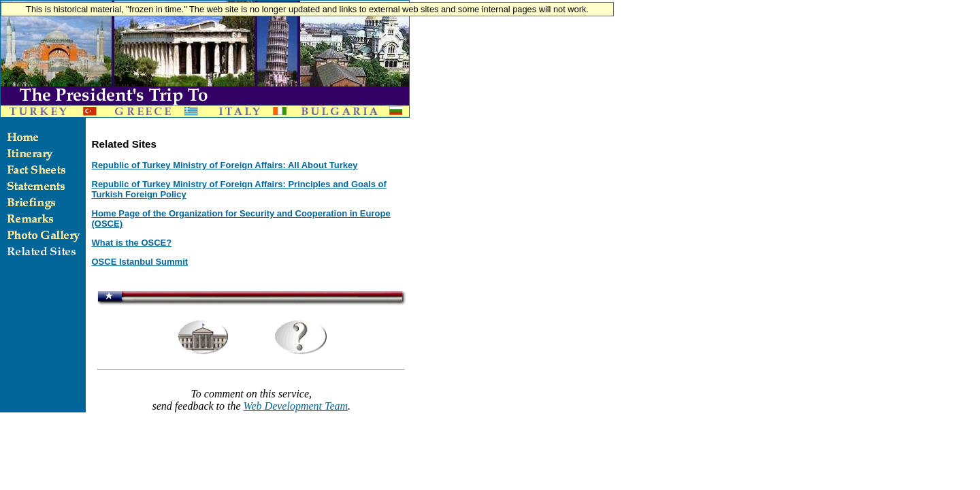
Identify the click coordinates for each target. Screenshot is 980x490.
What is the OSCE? (132, 243)
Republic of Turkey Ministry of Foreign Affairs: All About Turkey (225, 165)
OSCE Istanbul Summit (140, 262)
